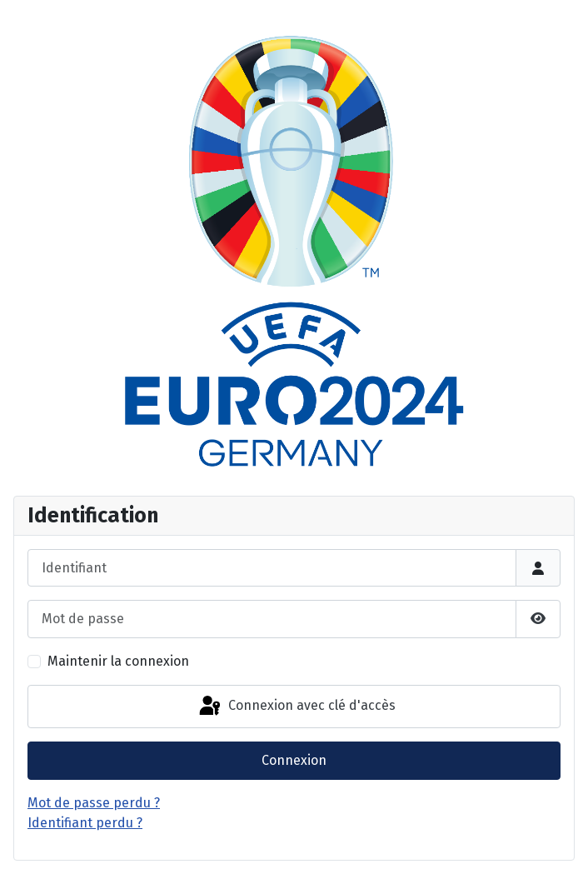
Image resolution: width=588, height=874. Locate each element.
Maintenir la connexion (118, 661)
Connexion (294, 760)
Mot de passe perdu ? (94, 803)
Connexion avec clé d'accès (296, 707)
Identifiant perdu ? (85, 823)
